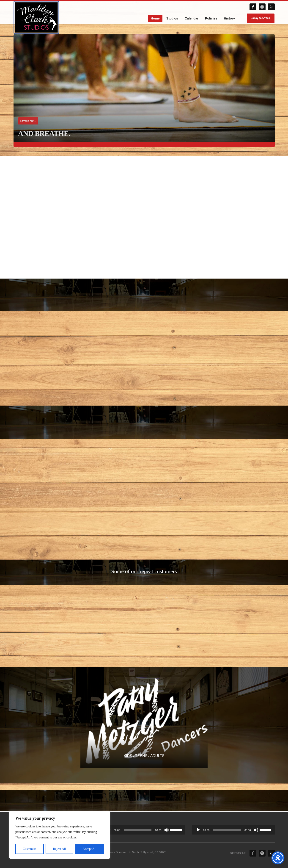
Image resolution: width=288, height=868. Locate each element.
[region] (60, 835)
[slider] (138, 830)
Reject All (59, 849)
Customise (29, 849)
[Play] (198, 830)
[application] (144, 830)
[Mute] (167, 830)
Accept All (89, 849)
